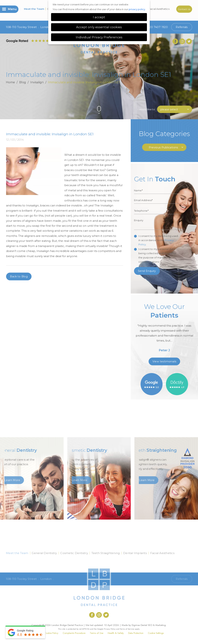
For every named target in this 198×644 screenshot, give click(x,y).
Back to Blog (19, 276)
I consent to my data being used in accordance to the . (158, 240)
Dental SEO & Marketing (153, 625)
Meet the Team (34, 9)
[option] (164, 329)
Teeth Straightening (106, 553)
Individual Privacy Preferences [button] (99, 37)
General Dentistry (44, 553)
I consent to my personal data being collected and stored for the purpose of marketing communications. (157, 255)
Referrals (182, 27)
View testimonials (164, 361)
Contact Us (184, 9)
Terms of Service (127, 629)
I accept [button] (99, 17)
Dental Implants (135, 553)
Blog (23, 82)
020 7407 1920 (155, 27)
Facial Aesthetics (159, 9)
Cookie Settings (156, 633)
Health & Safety (116, 633)
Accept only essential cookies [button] (99, 27)
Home (10, 82)
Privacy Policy (110, 629)
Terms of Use (97, 633)
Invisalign (37, 82)
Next (189, 103)
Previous (180, 103)
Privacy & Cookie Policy (46, 633)
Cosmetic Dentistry (74, 553)
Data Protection (136, 633)
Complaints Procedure (74, 633)
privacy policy (137, 9)
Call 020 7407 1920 (155, 579)
